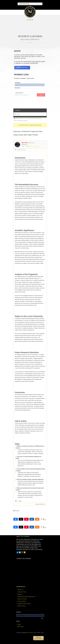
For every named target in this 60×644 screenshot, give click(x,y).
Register (17, 95)
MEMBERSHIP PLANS (22, 68)
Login (19, 624)
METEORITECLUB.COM (33, 633)
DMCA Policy (21, 606)
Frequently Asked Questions (26, 597)
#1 (16, 150)
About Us (20, 589)
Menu (18, 110)
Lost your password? (24, 95)
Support (20, 594)
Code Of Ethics (22, 599)
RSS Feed (17, 511)
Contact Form (22, 592)
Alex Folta (24, 143)
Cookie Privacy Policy (24, 604)
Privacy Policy (22, 601)
